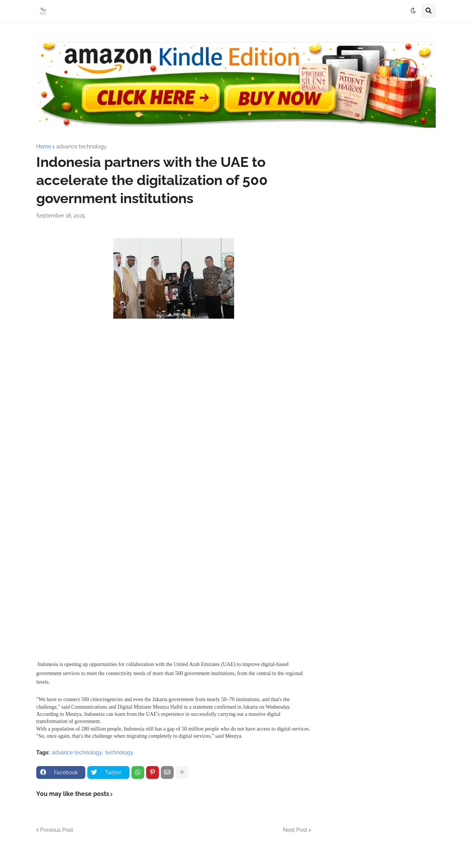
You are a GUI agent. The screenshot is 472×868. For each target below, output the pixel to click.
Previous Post (57, 830)
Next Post (295, 830)
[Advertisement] (174, 396)
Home (44, 146)
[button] (413, 11)
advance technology (82, 146)
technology (119, 752)
